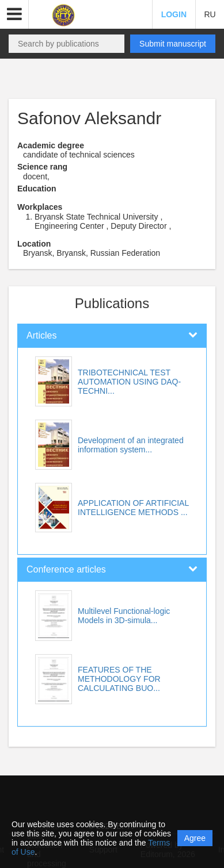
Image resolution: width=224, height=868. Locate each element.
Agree (195, 838)
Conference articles (66, 569)
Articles (41, 335)
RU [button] (210, 14)
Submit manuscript (173, 44)
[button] (14, 14)
